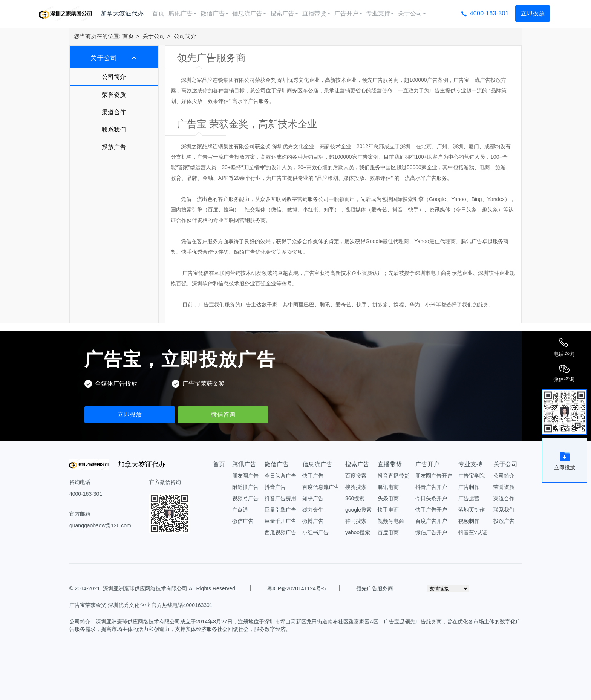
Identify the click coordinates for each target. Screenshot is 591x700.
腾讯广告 (182, 13)
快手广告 (313, 476)
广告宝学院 (472, 476)
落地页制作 (472, 510)
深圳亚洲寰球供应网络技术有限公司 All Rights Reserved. (170, 588)
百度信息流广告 (321, 487)
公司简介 (185, 36)
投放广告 (114, 147)
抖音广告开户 (431, 487)
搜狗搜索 (356, 487)
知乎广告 (313, 498)
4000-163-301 (489, 13)
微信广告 (214, 13)
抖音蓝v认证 (473, 532)
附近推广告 (245, 487)
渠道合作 (114, 112)
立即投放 (533, 13)
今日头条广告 (280, 476)
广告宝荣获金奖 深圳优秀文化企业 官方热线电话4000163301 (141, 605)
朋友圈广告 (245, 476)
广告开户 (348, 13)
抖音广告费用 (280, 498)
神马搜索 (356, 521)
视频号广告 (245, 498)
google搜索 (358, 510)
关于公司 (412, 13)
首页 (158, 13)
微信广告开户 (431, 532)
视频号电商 (391, 521)
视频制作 (469, 521)
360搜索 (355, 498)
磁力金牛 (313, 510)
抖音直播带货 (393, 476)
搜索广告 (284, 13)
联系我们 (114, 129)
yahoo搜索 (358, 532)
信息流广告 (249, 13)
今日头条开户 (431, 498)
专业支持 (380, 13)
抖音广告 (275, 487)
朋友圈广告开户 (434, 476)
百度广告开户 (431, 521)
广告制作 (469, 487)
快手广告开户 (431, 510)
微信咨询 (223, 414)
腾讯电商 (388, 487)
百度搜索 (356, 476)
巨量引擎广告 (280, 510)
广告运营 (469, 498)
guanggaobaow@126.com (100, 525)
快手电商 (388, 510)
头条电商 (388, 498)
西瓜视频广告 (280, 532)
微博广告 (313, 521)
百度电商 (388, 532)
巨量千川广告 (280, 521)
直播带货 (316, 13)
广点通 (240, 510)
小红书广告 (315, 532)
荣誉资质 (114, 95)
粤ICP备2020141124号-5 (297, 588)
